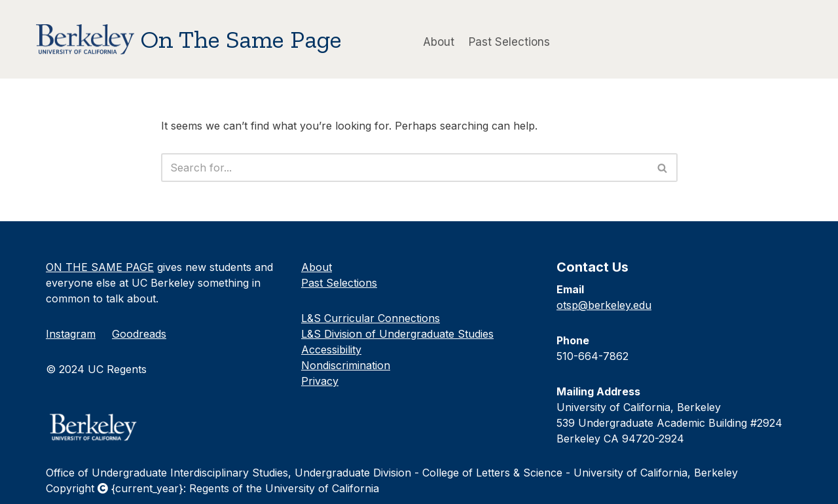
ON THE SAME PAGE (100, 267)
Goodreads (139, 334)
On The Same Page (241, 39)
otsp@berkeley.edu (604, 305)
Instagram (71, 334)
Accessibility (331, 350)
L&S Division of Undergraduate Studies (397, 334)
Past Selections (509, 41)
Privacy (320, 381)
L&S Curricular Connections (371, 318)
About (439, 41)
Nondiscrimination (346, 365)
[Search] (405, 168)
